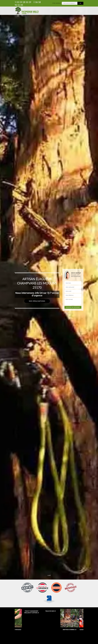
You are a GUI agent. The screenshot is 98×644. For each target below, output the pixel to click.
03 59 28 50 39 (23, 2)
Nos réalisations (37, 301)
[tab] (49, 322)
